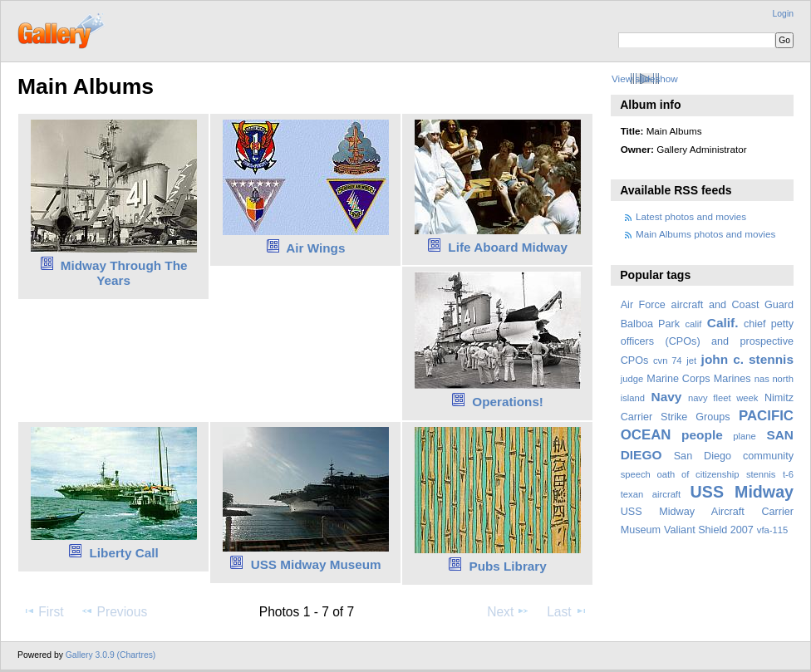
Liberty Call (124, 553)
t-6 (788, 474)
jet (691, 361)
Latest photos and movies (691, 216)
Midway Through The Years (124, 273)
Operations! (508, 402)
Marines (732, 379)
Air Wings (315, 248)
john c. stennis (747, 359)
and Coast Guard (751, 305)
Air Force (643, 305)
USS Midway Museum (316, 564)
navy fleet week (723, 398)
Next (508, 611)
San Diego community (734, 456)
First (43, 611)
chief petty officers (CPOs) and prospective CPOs (707, 342)
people (702, 435)
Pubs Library (507, 566)
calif (693, 324)
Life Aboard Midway (508, 247)
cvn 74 (668, 361)
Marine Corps (678, 379)
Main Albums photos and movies (705, 234)
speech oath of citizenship (680, 474)
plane (744, 436)
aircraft (688, 305)
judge (632, 379)
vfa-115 (772, 530)
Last (567, 611)
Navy (666, 397)
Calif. (723, 323)
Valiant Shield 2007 (709, 530)
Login (783, 14)
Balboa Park (650, 324)
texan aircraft (651, 494)
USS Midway (742, 492)
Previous (114, 611)
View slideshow (645, 78)
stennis (761, 474)
